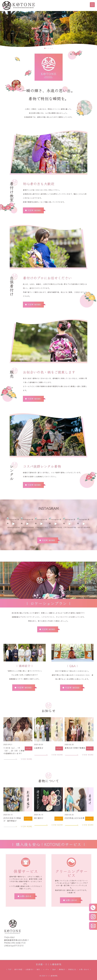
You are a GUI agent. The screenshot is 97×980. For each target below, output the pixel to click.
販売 (38, 969)
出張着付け (30, 969)
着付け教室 (18, 969)
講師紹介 (62, 969)
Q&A (54, 969)
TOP (10, 969)
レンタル (46, 969)
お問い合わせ (84, 969)
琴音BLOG (72, 969)
